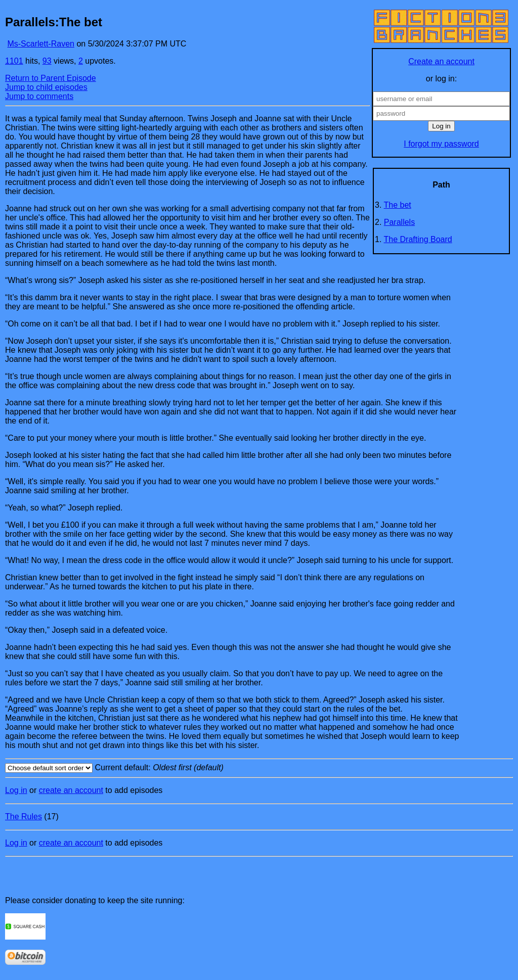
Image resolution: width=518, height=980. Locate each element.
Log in (16, 790)
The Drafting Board (418, 239)
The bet (398, 205)
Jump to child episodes (46, 87)
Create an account (441, 61)
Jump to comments (39, 96)
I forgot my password (441, 144)
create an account (71, 790)
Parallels (399, 222)
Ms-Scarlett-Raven (40, 44)
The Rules (24, 816)
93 (47, 61)
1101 (14, 61)
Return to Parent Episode (51, 78)
